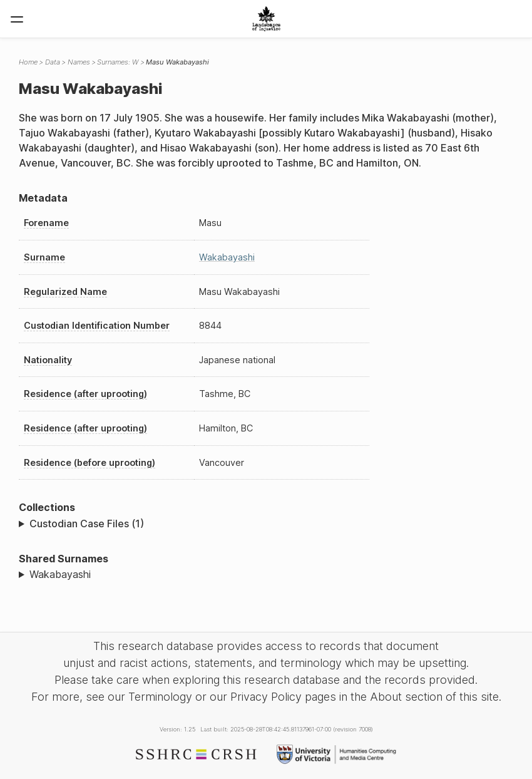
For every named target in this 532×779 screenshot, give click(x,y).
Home (28, 62)
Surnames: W (118, 62)
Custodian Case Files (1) (87, 524)
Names (79, 62)
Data (53, 62)
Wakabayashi (227, 257)
